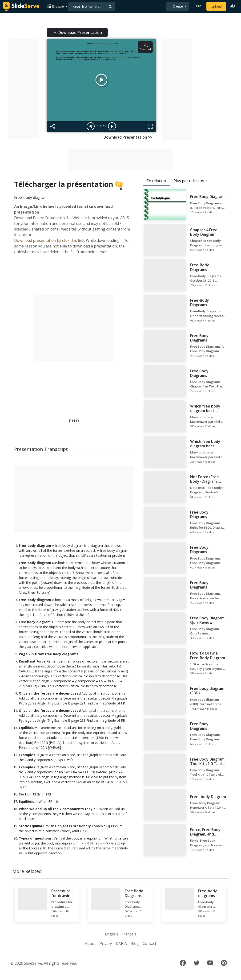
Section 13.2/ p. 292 (35, 794)
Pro (199, 6)
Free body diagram (35, 622)
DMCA (121, 943)
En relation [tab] (156, 181)
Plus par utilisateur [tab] (190, 181)
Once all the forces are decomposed (50, 693)
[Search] (92, 7)
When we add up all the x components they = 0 (59, 809)
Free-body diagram (35, 546)
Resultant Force (32, 661)
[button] (57, 6)
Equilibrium (28, 801)
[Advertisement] (24, 89)
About (90, 943)
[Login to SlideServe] (233, 6)
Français (129, 934)
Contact (149, 943)
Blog (135, 943)
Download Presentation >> (128, 137)
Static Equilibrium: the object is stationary (55, 826)
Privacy (106, 943)
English (111, 934)
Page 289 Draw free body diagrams (49, 654)
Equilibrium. (29, 728)
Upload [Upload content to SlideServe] (216, 6)
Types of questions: (36, 838)
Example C (28, 755)
